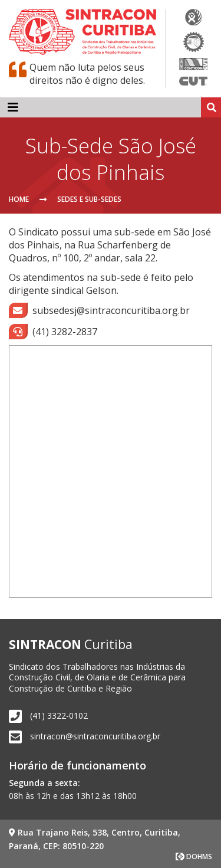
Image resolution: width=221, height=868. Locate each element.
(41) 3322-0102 (59, 715)
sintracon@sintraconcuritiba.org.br (95, 736)
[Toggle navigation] (13, 107)
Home (19, 199)
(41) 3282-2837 (53, 332)
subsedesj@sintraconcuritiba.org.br (99, 310)
